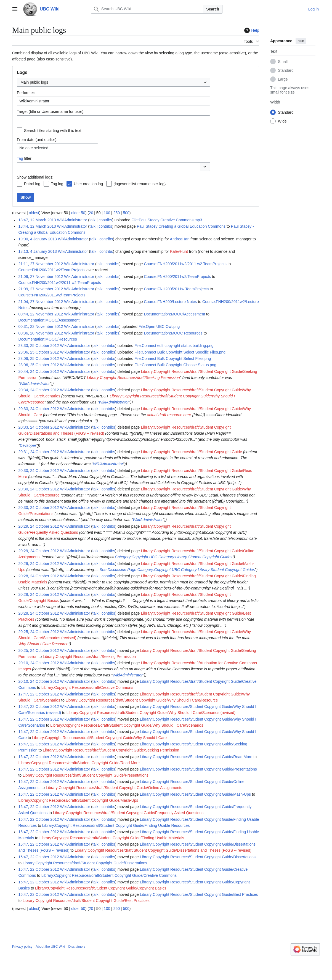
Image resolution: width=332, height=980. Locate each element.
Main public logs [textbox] (34, 82)
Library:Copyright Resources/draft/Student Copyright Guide (192, 452)
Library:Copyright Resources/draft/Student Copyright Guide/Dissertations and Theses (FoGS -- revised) (163, 850)
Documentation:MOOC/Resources (47, 339)
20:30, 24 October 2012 (38, 471)
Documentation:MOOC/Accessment (174, 314)
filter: (25, 158)
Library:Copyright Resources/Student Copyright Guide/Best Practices (199, 894)
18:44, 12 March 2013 (37, 226)
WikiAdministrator (35, 384)
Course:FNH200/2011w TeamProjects (176, 289)
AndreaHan (180, 239)
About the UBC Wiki (50, 947)
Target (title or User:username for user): (51, 111)
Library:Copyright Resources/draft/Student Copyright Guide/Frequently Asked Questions (128, 813)
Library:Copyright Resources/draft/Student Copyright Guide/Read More (79, 763)
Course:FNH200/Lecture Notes (170, 302)
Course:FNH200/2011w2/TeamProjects (52, 270)
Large (283, 79)
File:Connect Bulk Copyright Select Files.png (173, 358)
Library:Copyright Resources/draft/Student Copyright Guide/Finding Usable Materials (112, 838)
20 (91, 213)
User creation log (88, 184)
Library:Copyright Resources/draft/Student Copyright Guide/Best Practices (86, 901)
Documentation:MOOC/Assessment (49, 320)
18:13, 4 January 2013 (37, 251)
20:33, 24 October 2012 (38, 409)
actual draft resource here (169, 415)
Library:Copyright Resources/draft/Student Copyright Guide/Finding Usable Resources (116, 825)
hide (301, 41)
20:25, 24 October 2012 (38, 632)
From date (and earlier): (37, 140)
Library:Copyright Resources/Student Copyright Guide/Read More (196, 757)
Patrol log (32, 184)
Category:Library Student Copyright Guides (195, 557)
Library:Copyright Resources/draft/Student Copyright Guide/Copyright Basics (101, 888)
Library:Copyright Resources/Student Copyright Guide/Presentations (198, 769)
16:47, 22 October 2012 (38, 707)
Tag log (57, 184)
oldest (34, 213)
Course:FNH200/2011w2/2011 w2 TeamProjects (185, 264)
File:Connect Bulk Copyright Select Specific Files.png (180, 352)
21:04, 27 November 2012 (41, 302)
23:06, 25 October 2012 (38, 352)
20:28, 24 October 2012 (38, 576)
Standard (286, 70)
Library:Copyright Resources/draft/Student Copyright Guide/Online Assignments (114, 788)
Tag (20, 158)
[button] (205, 167)
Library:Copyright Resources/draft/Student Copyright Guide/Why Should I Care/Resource (142, 700)
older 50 (78, 213)
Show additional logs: (35, 177)
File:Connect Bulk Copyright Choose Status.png (175, 365)
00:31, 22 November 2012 (41, 326)
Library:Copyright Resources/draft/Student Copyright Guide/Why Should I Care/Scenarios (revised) (151, 713)
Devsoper (28, 445)
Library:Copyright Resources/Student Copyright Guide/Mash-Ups (195, 794)
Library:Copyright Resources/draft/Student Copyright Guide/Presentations (86, 775)
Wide (282, 121)
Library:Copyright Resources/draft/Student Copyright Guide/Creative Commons (109, 875)
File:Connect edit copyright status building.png (174, 346)
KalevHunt (179, 251)
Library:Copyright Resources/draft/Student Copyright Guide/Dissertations (85, 863)
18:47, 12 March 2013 (37, 220)
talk (92, 220)
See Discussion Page (118, 570)
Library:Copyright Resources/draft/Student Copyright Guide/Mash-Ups (78, 800)
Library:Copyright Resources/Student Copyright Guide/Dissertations (198, 857)
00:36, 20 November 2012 (41, 333)
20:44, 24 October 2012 (38, 371)
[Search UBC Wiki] (147, 9)
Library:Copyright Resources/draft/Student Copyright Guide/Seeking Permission (111, 750)
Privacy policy (22, 947)
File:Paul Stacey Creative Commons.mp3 (167, 220)
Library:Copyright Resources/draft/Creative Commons (87, 687)
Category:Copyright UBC (136, 557)
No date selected (34, 148)
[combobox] (113, 82)
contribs (105, 220)
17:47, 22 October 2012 (38, 694)
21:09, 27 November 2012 (41, 277)
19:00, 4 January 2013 (37, 239)
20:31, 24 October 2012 (38, 452)
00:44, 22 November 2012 (41, 314)
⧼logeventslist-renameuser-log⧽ (140, 184)
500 (126, 213)
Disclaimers (77, 947)
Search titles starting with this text (53, 131)
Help (251, 30)
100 (107, 213)
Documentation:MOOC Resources (173, 333)
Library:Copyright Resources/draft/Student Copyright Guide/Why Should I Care (99, 738)
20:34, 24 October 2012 (38, 390)
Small (283, 62)
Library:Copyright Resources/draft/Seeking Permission (133, 378)
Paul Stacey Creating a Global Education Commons (181, 226)
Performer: (26, 93)
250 (117, 213)
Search (213, 9)
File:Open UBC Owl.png (159, 326)
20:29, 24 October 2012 (38, 526)
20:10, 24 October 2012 (38, 663)
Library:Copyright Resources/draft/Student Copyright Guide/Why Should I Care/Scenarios (127, 725)
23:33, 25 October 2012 (38, 346)
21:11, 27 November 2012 (41, 264)
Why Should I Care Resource (43, 644)
